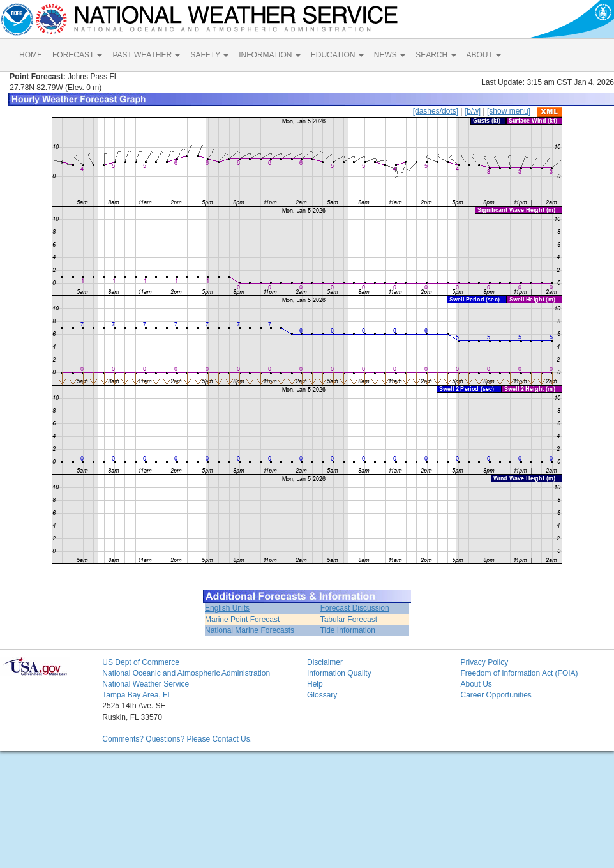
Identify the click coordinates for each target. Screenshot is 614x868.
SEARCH (436, 55)
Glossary (322, 695)
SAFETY (209, 55)
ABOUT (484, 55)
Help (315, 684)
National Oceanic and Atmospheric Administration (186, 673)
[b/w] (473, 111)
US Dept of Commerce (141, 662)
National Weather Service (146, 684)
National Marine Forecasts (250, 630)
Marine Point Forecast (242, 620)
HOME (31, 55)
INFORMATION (269, 55)
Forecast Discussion (355, 608)
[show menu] (509, 111)
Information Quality (339, 673)
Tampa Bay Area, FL (137, 695)
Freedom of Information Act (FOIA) (519, 673)
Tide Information (348, 630)
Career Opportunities (496, 695)
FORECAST (77, 55)
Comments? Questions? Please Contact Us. (177, 739)
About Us (476, 684)
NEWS (390, 55)
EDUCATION (337, 55)
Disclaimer (325, 662)
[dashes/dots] (436, 111)
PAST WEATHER (146, 55)
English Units (227, 608)
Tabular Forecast (349, 620)
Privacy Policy (484, 662)
